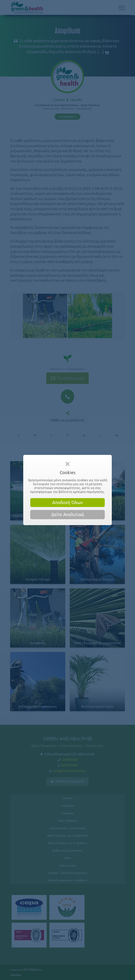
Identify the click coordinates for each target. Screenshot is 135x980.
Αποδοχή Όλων (67, 502)
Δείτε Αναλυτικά (68, 514)
